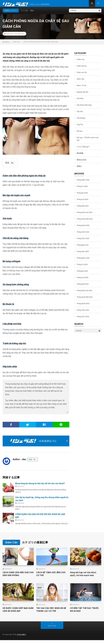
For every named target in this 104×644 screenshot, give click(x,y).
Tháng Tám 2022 (84, 318)
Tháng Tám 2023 (84, 240)
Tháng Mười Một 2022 (85, 299)
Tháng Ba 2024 (83, 195)
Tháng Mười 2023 (84, 227)
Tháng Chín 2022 (83, 312)
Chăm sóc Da (82, 68)
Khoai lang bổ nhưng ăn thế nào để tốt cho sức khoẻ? (40, 485)
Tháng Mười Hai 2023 (85, 214)
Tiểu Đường (81, 120)
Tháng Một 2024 (83, 208)
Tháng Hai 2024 (83, 201)
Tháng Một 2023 (83, 286)
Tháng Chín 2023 (83, 234)
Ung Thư (80, 126)
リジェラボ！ (22, 638)
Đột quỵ (80, 133)
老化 (32, 13)
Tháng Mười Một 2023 (85, 221)
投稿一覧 (32, 461)
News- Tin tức (82, 87)
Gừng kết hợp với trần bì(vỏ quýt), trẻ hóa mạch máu (85, 577)
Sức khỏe (80, 100)
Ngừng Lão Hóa (83, 94)
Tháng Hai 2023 (83, 279)
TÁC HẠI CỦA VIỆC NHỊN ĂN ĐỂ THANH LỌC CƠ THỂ (51, 613)
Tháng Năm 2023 (84, 260)
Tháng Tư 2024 (83, 188)
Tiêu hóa (80, 113)
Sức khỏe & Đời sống (85, 107)
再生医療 (80, 155)
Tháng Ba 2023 (83, 273)
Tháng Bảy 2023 (83, 247)
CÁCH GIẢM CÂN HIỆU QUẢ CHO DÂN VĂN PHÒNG (17, 577)
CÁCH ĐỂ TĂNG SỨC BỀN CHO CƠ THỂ (50, 577)
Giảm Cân (20, 36)
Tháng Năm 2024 (84, 182)
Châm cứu (81, 61)
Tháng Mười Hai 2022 (85, 292)
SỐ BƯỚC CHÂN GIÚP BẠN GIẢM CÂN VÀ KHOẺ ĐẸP (17, 613)
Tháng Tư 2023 (83, 266)
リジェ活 (24, 13)
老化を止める (82, 162)
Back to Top (52, 630)
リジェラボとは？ (84, 149)
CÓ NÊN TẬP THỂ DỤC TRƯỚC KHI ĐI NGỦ (82, 613)
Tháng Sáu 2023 (83, 253)
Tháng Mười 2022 (84, 305)
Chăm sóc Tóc (83, 74)
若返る (79, 168)
